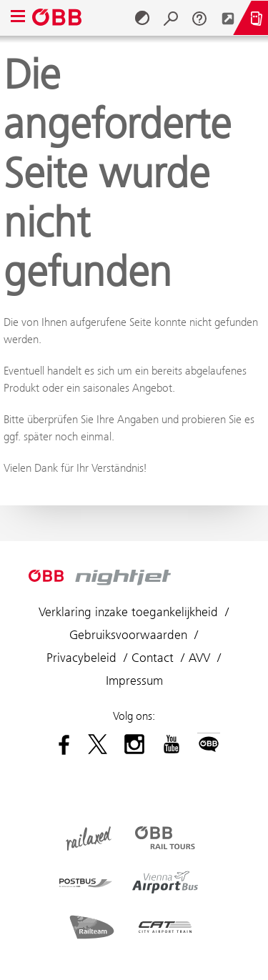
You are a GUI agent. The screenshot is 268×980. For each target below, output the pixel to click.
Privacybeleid (81, 658)
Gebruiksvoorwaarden (128, 635)
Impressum (134, 680)
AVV (199, 658)
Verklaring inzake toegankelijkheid (128, 612)
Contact (153, 658)
